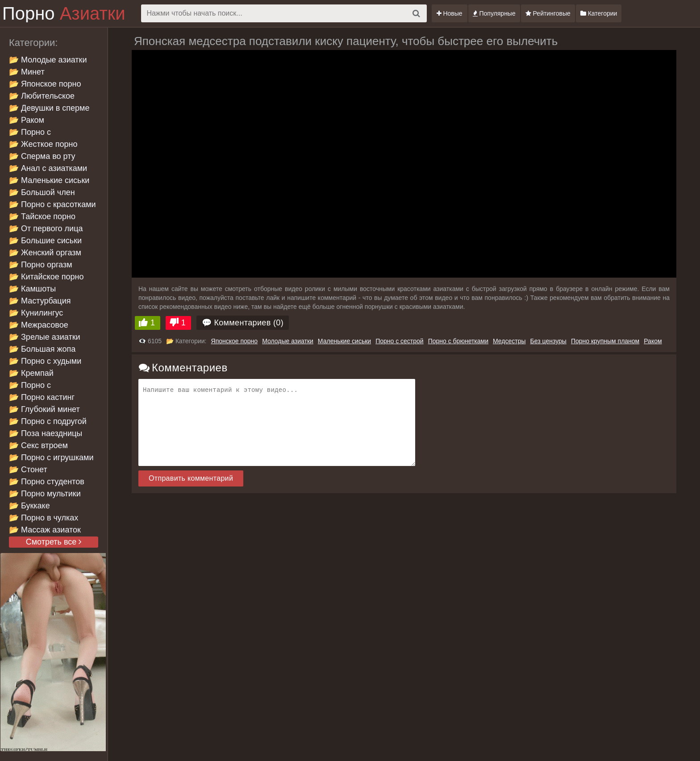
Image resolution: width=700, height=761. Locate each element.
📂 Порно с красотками (52, 204)
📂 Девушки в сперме (49, 108)
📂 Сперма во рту (42, 156)
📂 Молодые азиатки (48, 60)
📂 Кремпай (31, 373)
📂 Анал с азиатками (48, 168)
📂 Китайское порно (46, 277)
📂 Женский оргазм (45, 253)
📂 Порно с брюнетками (32, 133)
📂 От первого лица (46, 229)
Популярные (494, 13)
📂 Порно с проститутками (36, 386)
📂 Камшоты (32, 289)
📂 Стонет (28, 470)
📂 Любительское (42, 96)
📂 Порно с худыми (45, 361)
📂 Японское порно (45, 84)
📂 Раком (27, 120)
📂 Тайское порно (42, 216)
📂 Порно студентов (47, 482)
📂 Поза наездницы (46, 433)
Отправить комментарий (191, 478)
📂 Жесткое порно (43, 144)
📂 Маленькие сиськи (49, 180)
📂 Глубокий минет (44, 409)
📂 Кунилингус (36, 313)
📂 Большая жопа (42, 349)
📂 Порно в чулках (44, 518)
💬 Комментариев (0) (243, 323)
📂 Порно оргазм (41, 265)
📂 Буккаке (29, 506)
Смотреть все (54, 542)
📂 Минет (27, 72)
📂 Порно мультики (45, 494)
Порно (64, 13)
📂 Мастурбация (40, 301)
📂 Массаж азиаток (45, 530)
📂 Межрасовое (39, 325)
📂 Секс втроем (38, 445)
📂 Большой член (42, 192)
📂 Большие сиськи (45, 241)
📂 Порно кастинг (42, 397)
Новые (450, 13)
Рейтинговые (548, 13)
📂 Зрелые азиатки (45, 337)
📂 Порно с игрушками (51, 457)
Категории (599, 13)
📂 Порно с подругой (48, 421)
